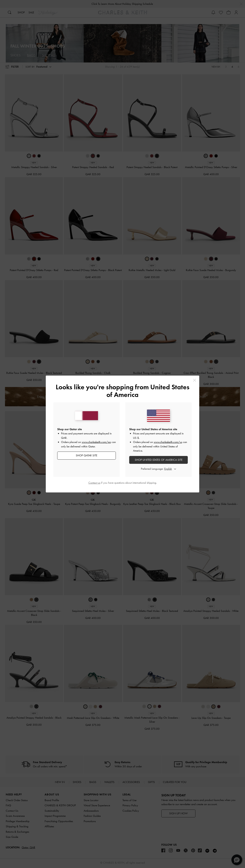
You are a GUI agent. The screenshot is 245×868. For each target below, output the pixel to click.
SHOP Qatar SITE (87, 455)
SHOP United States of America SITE (159, 460)
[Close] (195, 380)
